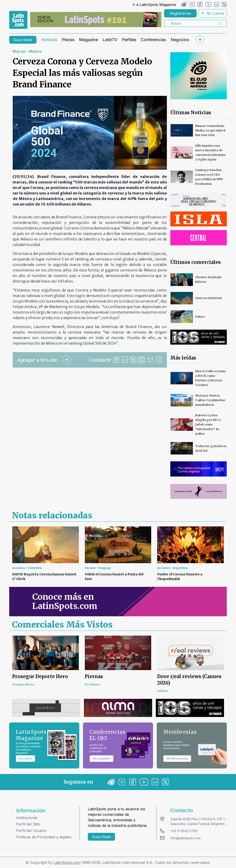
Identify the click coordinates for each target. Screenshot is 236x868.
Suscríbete (23, 40)
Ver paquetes (102, 758)
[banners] (96, 20)
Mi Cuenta (213, 13)
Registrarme (180, 13)
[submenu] (200, 40)
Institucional (27, 818)
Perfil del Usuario (31, 831)
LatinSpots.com (67, 862)
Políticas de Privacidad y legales (44, 837)
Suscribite (25, 758)
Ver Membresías (177, 758)
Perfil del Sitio (28, 824)
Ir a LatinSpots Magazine (154, 5)
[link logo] (18, 20)
